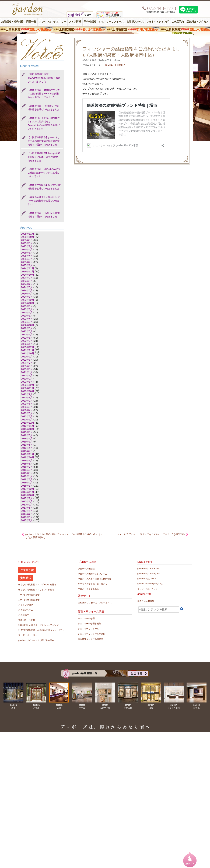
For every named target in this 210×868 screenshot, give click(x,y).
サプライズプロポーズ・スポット (94, 584)
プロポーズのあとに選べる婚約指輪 (95, 579)
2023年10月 (28, 303)
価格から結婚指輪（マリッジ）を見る (36, 590)
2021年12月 (28, 347)
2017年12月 (28, 489)
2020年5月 (27, 407)
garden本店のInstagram (148, 574)
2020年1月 (27, 420)
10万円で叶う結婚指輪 (29, 600)
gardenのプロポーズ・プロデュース (95, 603)
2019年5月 (27, 445)
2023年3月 (27, 322)
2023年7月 (27, 312)
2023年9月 (27, 306)
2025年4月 (27, 256)
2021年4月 (27, 372)
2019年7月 (27, 438)
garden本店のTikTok (147, 579)
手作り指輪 (90, 22)
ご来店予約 (178, 22)
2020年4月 (27, 410)
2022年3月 (27, 338)
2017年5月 (27, 511)
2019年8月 (27, 435)
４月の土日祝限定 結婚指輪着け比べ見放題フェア (105, 29)
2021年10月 (28, 353)
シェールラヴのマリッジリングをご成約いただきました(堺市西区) (151, 534)
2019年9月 (27, 432)
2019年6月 (27, 442)
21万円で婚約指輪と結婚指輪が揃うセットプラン (42, 630)
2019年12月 (28, 423)
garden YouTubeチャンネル (150, 584)
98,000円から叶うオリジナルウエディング (38, 625)
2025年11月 (28, 234)
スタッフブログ (26, 605)
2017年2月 (27, 520)
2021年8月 (27, 360)
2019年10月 (28, 429)
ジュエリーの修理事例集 (89, 624)
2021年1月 (27, 382)
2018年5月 (27, 473)
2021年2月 (27, 379)
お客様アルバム (135, 22)
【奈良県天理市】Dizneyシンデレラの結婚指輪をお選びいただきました (44, 201)
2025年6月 (27, 249)
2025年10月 (28, 237)
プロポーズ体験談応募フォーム (93, 574)
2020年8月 (27, 398)
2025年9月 (27, 240)
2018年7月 (27, 467)
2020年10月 (28, 391)
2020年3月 (27, 413)
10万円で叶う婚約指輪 (29, 595)
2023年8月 (27, 309)
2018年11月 (28, 454)
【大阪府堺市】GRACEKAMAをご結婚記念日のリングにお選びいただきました (44, 173)
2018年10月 (28, 457)
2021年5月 (27, 369)
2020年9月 (27, 394)
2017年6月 (27, 508)
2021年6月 (27, 366)
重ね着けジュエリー (28, 635)
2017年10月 (28, 495)
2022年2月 (27, 341)
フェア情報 (75, 22)
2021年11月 (28, 350)
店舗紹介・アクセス (198, 22)
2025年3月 (27, 259)
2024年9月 (27, 278)
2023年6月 (27, 316)
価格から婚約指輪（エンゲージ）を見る (37, 585)
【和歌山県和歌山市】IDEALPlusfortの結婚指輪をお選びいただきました (44, 78)
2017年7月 (27, 505)
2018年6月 (27, 470)
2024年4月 (27, 294)
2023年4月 (27, 319)
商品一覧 (31, 22)
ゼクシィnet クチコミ (148, 589)
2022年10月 (28, 325)
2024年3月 (27, 297)
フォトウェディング (157, 22)
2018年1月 (27, 486)
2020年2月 (27, 416)
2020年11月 (28, 388)
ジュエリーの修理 (86, 619)
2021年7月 (27, 363)
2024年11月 (28, 272)
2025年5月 (27, 253)
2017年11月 (28, 492)
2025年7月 (27, 246)
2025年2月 (27, 262)
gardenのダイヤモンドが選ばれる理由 (36, 640)
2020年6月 (27, 404)
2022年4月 (27, 335)
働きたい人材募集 (146, 601)
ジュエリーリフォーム (111, 22)
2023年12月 (28, 300)
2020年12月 (28, 385)
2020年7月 (27, 401)
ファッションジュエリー (52, 22)
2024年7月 (27, 284)
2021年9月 (27, 357)
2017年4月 (27, 514)
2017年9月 (27, 498)
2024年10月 (28, 275)
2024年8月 (27, 281)
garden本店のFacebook (148, 568)
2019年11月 (28, 426)
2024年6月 (27, 287)
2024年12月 (28, 268)
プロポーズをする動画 (88, 589)
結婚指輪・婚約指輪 (12, 22)
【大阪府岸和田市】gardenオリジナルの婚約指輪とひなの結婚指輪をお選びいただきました (44, 141)
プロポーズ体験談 (86, 569)
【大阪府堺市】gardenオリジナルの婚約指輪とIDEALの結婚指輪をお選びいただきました (44, 94)
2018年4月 (27, 476)
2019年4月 (27, 448)
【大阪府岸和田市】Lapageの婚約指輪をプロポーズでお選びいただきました (44, 157)
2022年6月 (27, 328)
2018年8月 (27, 464)
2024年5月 (27, 290)
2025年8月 (27, 243)
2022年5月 (27, 331)
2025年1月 (27, 265)
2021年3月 (27, 375)
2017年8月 (27, 501)
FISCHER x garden (114, 65)
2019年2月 (27, 451)
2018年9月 (27, 461)
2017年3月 (27, 517)
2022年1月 (27, 344)
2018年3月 (27, 479)
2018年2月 (27, 483)
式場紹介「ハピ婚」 (28, 620)
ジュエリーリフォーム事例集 (92, 634)
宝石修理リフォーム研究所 (90, 639)
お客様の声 (24, 615)
